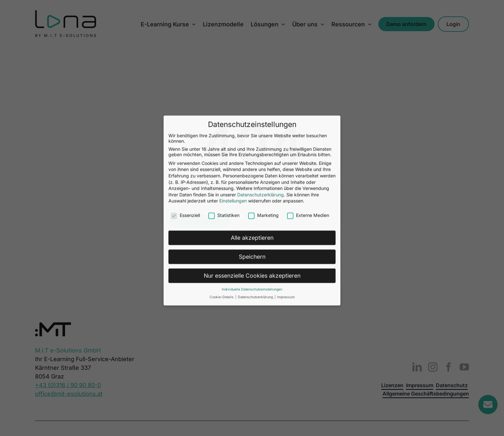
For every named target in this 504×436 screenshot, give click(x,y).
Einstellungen (233, 42)
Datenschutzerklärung (261, 36)
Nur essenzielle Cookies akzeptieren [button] (252, 116)
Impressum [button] (286, 138)
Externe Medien (308, 56)
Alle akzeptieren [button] (252, 79)
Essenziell (185, 56)
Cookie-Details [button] (222, 138)
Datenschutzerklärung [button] (256, 138)
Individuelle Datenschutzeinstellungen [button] (252, 130)
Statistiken (224, 56)
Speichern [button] (252, 98)
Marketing (263, 56)
